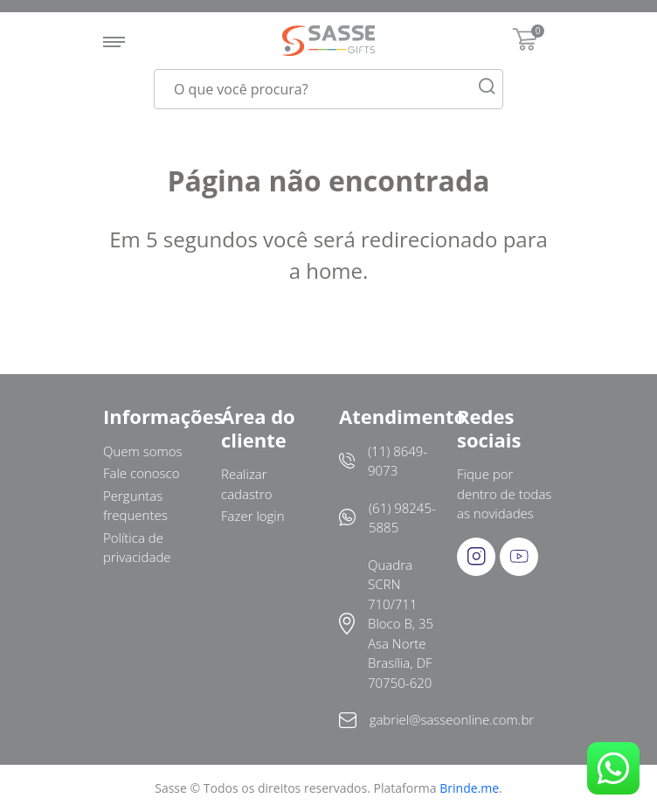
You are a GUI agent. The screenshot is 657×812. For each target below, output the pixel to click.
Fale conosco (142, 473)
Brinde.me (469, 788)
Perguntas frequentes (135, 506)
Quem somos (143, 451)
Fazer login (253, 516)
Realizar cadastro (247, 484)
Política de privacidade (137, 548)
